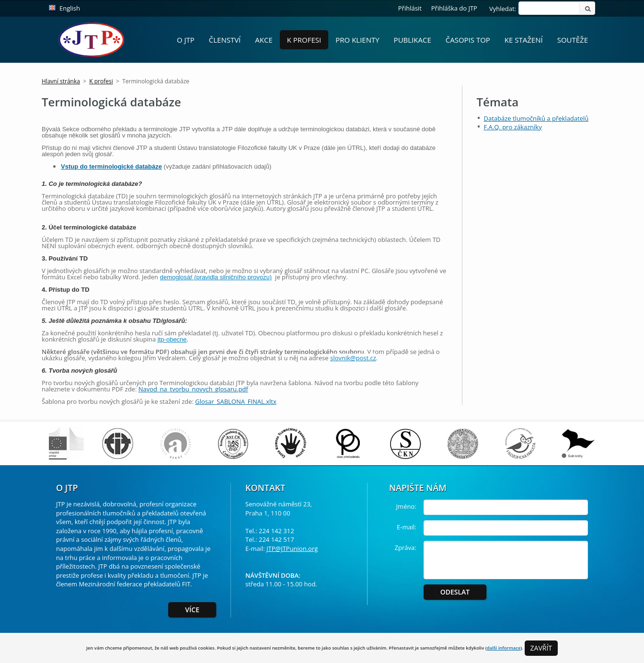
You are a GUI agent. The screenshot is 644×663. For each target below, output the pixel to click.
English (70, 8)
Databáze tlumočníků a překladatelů (536, 118)
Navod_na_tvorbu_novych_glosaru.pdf (193, 389)
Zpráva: (406, 548)
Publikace (413, 40)
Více (192, 610)
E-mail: (407, 527)
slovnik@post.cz (353, 358)
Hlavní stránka (61, 81)
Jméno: (406, 506)
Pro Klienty (357, 40)
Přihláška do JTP (454, 8)
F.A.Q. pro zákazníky (513, 127)
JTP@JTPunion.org (292, 549)
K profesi (304, 40)
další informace (504, 648)
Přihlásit (410, 8)
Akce (264, 40)
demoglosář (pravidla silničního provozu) (216, 277)
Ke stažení (524, 40)
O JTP (186, 40)
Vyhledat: (503, 9)
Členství (225, 40)
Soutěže (573, 40)
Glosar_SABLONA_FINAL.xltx (236, 401)
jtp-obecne (172, 339)
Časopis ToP (468, 40)
